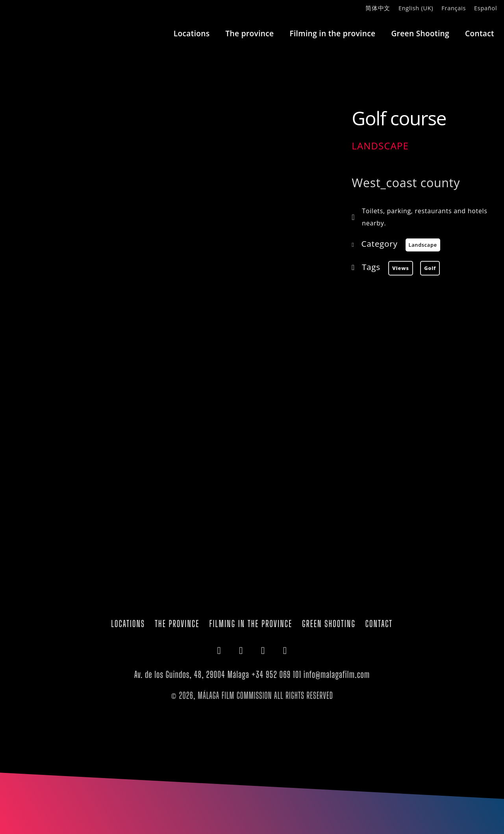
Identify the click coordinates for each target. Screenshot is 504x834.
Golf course (399, 118)
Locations (192, 33)
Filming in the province (332, 33)
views (401, 268)
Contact (480, 33)
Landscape (380, 146)
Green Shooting (420, 33)
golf (430, 268)
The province (249, 33)
